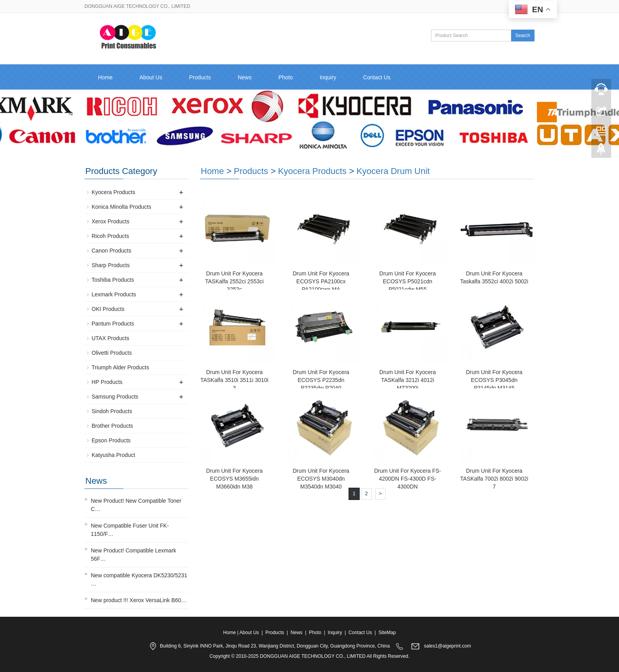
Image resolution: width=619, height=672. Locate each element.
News (245, 77)
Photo (286, 77)
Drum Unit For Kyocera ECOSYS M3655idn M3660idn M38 (234, 479)
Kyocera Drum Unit (393, 171)
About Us (151, 77)
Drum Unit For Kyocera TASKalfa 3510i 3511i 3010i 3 (234, 380)
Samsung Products (115, 397)
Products (200, 77)
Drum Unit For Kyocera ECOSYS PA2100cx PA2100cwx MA (321, 281)
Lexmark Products (114, 294)
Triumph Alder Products (120, 367)
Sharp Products (111, 265)
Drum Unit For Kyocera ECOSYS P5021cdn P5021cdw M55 (408, 281)
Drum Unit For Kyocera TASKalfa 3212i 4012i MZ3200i (408, 380)
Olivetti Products (112, 353)
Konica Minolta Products (121, 207)
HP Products (107, 382)
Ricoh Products (110, 236)
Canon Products (111, 251)
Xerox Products (111, 221)
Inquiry (328, 77)
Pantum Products (113, 324)
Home (105, 77)
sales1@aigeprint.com (447, 646)
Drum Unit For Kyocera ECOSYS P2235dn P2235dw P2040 (321, 380)
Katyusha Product (113, 455)
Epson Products (111, 440)
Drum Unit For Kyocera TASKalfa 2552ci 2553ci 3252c (234, 281)
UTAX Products (110, 338)
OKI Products (108, 309)
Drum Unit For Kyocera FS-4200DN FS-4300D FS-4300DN (408, 479)
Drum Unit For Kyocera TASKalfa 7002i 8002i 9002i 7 (494, 479)
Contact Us (377, 77)
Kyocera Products (312, 171)
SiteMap (387, 633)
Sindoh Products (112, 411)
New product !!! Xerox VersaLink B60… (139, 600)
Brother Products (112, 426)
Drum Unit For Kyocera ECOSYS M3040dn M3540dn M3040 (321, 479)
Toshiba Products (113, 280)
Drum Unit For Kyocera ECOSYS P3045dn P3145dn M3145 (494, 380)
